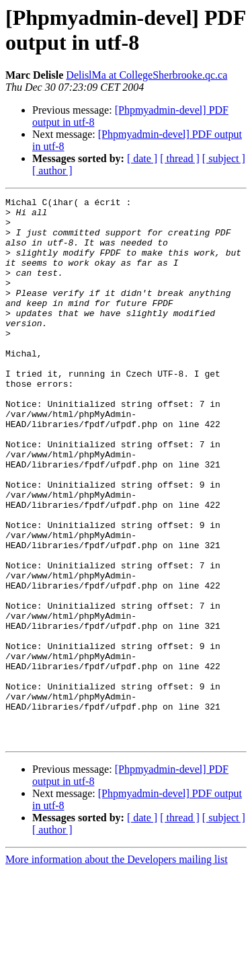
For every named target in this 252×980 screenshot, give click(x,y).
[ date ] (142, 158)
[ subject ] (224, 158)
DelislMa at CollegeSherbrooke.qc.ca (146, 75)
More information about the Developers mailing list (117, 968)
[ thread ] (180, 158)
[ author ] (52, 171)
